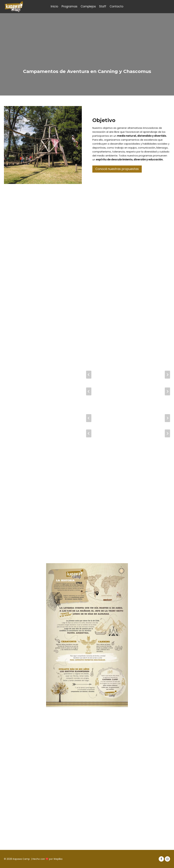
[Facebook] (161, 859)
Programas (69, 6)
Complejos (88, 6)
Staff (103, 6)
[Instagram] (167, 859)
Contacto (116, 6)
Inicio (54, 6)
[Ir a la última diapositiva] (89, 375)
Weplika (58, 859)
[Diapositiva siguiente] (167, 375)
